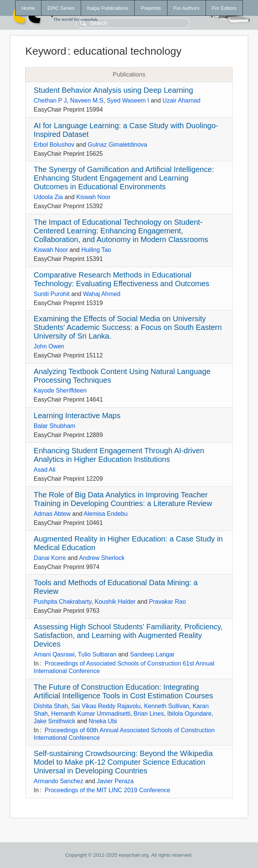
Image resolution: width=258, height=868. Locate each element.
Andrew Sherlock (102, 558)
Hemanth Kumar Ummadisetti (91, 714)
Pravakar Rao (167, 602)
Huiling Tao (96, 250)
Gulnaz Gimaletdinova (117, 145)
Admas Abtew (52, 514)
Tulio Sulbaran (97, 654)
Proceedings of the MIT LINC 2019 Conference (107, 790)
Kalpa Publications (108, 8)
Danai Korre (50, 558)
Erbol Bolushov (54, 145)
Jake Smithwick (54, 721)
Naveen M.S (87, 100)
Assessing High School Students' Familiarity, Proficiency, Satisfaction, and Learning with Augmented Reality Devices (128, 635)
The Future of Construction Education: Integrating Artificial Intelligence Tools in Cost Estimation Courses (123, 691)
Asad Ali (45, 470)
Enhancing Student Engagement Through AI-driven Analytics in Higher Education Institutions (119, 455)
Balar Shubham (54, 426)
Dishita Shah (51, 706)
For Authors (187, 8)
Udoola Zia (48, 197)
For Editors (224, 8)
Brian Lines (149, 714)
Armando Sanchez (58, 781)
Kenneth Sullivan (167, 706)
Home (28, 8)
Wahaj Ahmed (102, 294)
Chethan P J (50, 100)
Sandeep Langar (152, 654)
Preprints (151, 8)
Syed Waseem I (128, 100)
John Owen (49, 346)
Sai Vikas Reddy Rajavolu (106, 706)
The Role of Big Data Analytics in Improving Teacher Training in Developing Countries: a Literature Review (123, 499)
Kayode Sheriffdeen (60, 390)
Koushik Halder (115, 602)
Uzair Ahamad (182, 100)
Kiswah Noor (93, 197)
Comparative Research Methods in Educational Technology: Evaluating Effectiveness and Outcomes (121, 279)
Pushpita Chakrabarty (62, 602)
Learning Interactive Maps (77, 416)
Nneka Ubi (103, 721)
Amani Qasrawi (54, 654)
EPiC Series (61, 8)
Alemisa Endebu (106, 514)
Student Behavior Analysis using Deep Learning (113, 90)
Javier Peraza (115, 781)
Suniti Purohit (51, 294)
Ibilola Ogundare (189, 714)
